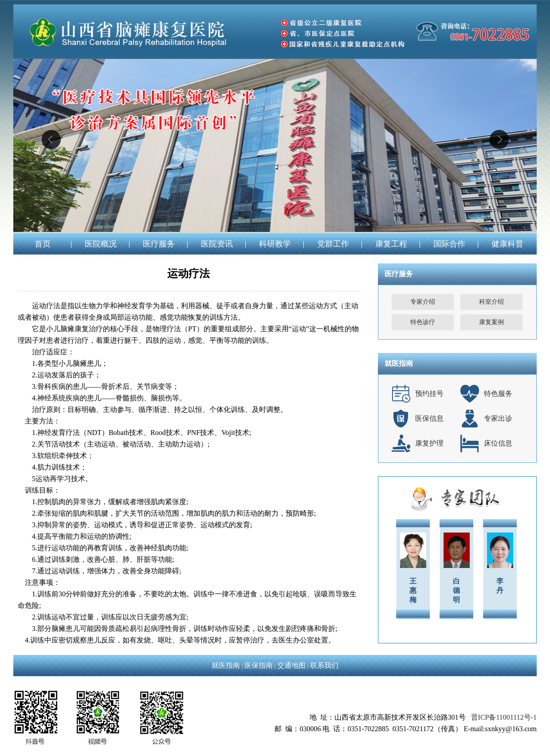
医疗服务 (159, 244)
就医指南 (226, 665)
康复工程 (391, 244)
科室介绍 (491, 302)
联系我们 (324, 665)
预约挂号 (429, 394)
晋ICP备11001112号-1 (504, 717)
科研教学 (275, 244)
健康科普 (507, 244)
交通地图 (291, 665)
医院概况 (101, 244)
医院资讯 (217, 244)
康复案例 (491, 322)
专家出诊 (498, 418)
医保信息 (429, 418)
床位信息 (498, 443)
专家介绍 (423, 302)
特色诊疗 (423, 322)
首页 (43, 244)
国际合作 (449, 244)
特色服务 (498, 394)
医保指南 (259, 665)
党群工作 (333, 244)
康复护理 (429, 443)
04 (275, 145)
